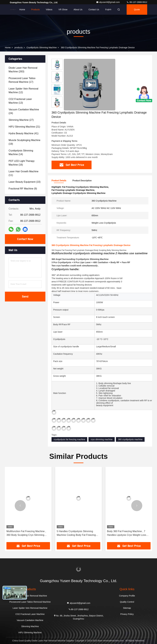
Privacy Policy (127, 614)
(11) (24, 173)
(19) (24, 142)
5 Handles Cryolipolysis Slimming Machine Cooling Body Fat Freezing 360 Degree (76, 533)
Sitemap (127, 608)
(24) (24, 111)
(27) (21, 120)
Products (35, 10)
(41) (24, 133)
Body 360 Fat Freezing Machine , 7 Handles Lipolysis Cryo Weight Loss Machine (127, 533)
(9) (23, 189)
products (19, 48)
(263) (23, 70)
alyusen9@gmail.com (108, 2)
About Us (78, 10)
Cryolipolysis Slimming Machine (42, 48)
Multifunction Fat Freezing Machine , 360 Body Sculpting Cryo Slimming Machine (26, 533)
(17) (22, 80)
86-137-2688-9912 (137, 2)
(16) (22, 163)
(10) (25, 182)
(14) (21, 152)
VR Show (63, 10)
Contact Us (94, 10)
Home (22, 10)
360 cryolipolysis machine (130, 439)
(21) (24, 127)
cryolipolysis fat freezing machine (69, 439)
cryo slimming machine (101, 439)
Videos (49, 10)
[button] (57, 106)
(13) (20, 101)
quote (137, 10)
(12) (23, 91)
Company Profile (127, 596)
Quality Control (127, 602)
